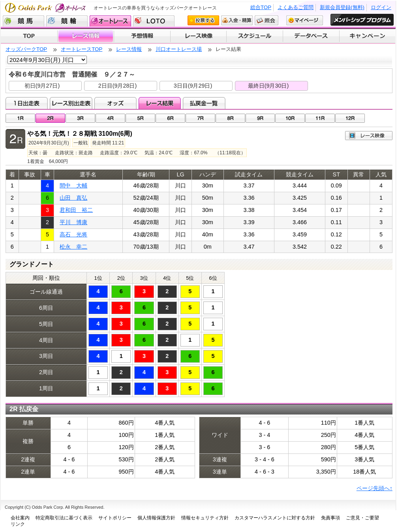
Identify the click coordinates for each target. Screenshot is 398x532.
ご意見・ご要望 (362, 518)
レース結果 (160, 103)
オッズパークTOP (26, 49)
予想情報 (142, 36)
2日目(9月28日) (118, 86)
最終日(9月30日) (268, 86)
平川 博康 (73, 222)
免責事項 (330, 518)
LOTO (154, 21)
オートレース (110, 21)
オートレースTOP (82, 49)
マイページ (305, 20)
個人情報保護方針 (156, 518)
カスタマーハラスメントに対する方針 (275, 518)
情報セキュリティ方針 (205, 518)
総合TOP (261, 7)
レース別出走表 (71, 103)
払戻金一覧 (204, 103)
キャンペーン (368, 36)
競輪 (67, 21)
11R (320, 118)
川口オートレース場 (179, 49)
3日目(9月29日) (193, 86)
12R (350, 118)
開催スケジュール (255, 36)
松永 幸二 (73, 247)
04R (110, 118)
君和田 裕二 (76, 210)
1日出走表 (27, 103)
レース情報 (85, 36)
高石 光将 (73, 234)
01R (20, 118)
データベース (311, 36)
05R (140, 118)
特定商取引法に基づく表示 (64, 518)
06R (170, 118)
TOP (29, 36)
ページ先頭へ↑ (375, 488)
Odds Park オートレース (46, 8)
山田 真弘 (73, 198)
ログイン (381, 7)
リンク (18, 524)
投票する (203, 20)
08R (230, 118)
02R (50, 118)
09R (260, 118)
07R (200, 118)
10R (290, 118)
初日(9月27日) (42, 86)
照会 (267, 20)
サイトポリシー (115, 518)
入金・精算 (237, 20)
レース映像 (198, 36)
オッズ (115, 103)
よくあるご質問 (296, 7)
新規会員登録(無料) (342, 7)
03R (80, 118)
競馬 (23, 21)
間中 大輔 (73, 185)
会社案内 (20, 518)
